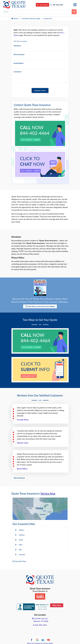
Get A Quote (42, 5)
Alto (20, 550)
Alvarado (22, 555)
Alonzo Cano (23, 443)
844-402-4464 (57, 5)
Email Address (19, 63)
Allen (21, 545)
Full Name (18, 46)
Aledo (21, 540)
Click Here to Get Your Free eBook (40, 306)
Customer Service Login (31, 18)
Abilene (22, 530)
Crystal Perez (23, 420)
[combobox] (38, 12)
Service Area (48, 493)
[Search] (74, 12)
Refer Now (57, 605)
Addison (22, 535)
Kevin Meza (22, 469)
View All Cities (20, 561)
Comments (18, 72)
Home (15, 18)
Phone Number (19, 54)
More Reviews (19, 478)
